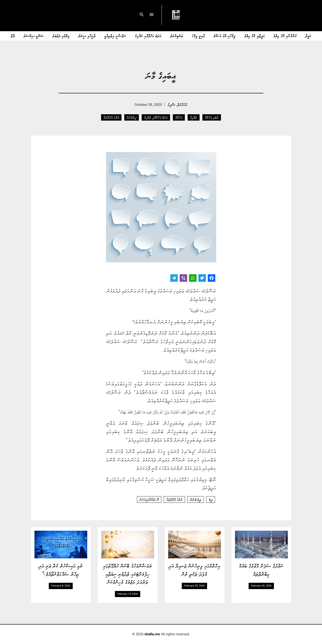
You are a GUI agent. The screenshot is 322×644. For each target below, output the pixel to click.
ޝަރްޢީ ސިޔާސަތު (34, 36)
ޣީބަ (211, 499)
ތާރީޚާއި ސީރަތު (87, 36)
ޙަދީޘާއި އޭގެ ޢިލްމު (255, 36)
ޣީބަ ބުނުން (196, 499)
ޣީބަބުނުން (132, 117)
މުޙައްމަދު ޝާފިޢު (177, 104)
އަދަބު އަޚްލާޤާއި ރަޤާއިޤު (148, 36)
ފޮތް (13, 36)
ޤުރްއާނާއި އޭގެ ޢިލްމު (285, 36)
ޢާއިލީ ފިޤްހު (198, 36)
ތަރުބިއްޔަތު (177, 36)
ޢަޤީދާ (308, 36)
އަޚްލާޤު (179, 117)
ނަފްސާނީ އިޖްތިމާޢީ (115, 36)
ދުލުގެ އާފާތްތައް (111, 117)
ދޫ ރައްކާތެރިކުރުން (149, 499)
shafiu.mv (152, 634)
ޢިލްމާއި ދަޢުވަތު (61, 36)
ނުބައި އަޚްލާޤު (212, 117)
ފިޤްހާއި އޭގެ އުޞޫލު (225, 36)
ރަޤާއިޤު (194, 117)
